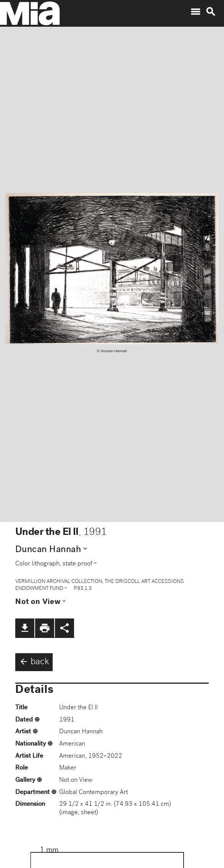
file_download (25, 628)
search (211, 12)
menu (195, 12)
